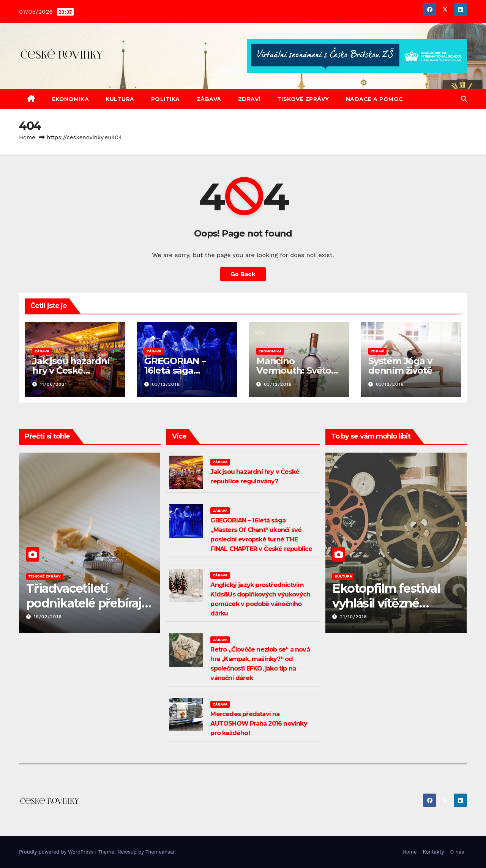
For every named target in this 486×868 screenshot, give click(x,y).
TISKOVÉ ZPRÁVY (303, 99)
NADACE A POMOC (375, 99)
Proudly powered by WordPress (57, 852)
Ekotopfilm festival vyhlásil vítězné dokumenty (386, 603)
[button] (464, 99)
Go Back (243, 274)
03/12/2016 (166, 384)
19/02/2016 (48, 617)
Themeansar (160, 852)
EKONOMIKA (71, 99)
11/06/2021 (53, 384)
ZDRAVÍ (249, 99)
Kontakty (434, 852)
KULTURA (120, 99)
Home (27, 137)
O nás (457, 852)
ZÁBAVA (209, 99)
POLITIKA (166, 99)
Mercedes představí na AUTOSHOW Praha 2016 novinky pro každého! (259, 724)
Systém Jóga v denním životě (400, 366)
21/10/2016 (353, 617)
